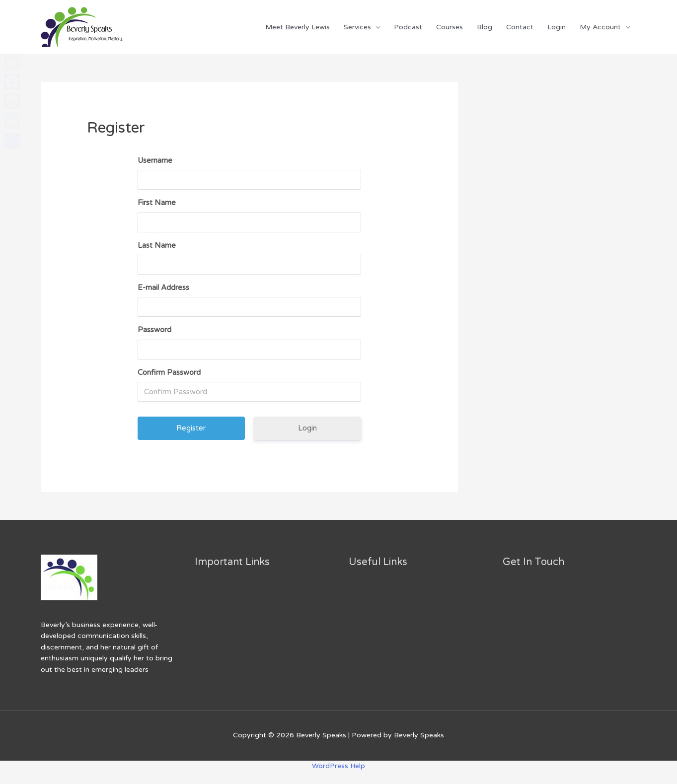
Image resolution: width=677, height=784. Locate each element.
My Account (600, 27)
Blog (485, 27)
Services (357, 27)
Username (155, 160)
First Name (157, 203)
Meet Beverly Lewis (298, 27)
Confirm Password (169, 372)
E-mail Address (163, 287)
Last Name (157, 245)
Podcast (408, 27)
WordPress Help (339, 766)
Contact (520, 27)
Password (154, 330)
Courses (450, 27)
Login (557, 27)
